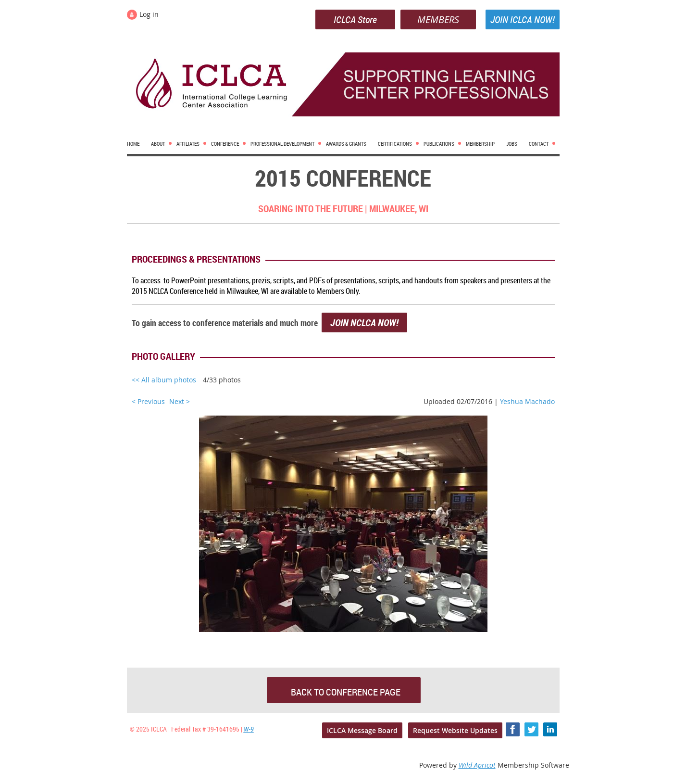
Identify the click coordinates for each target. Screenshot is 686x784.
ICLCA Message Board (362, 730)
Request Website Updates (455, 730)
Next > (180, 401)
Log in (149, 14)
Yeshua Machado (527, 401)
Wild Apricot (477, 765)
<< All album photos (164, 380)
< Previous (148, 401)
